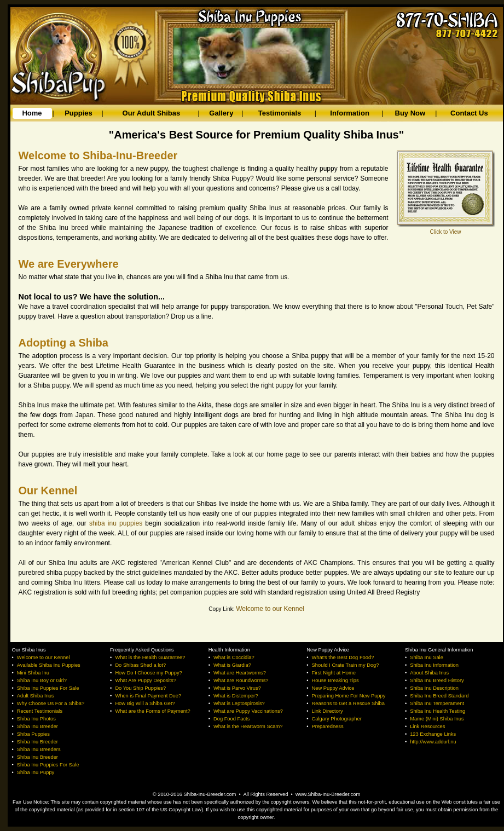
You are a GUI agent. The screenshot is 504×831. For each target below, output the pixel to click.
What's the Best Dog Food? (343, 657)
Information (350, 113)
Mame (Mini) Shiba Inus (437, 719)
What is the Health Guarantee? (150, 657)
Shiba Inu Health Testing (438, 711)
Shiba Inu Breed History (437, 680)
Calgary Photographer (337, 719)
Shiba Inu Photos (36, 719)
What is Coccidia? (234, 657)
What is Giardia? (232, 665)
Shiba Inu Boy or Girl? (42, 680)
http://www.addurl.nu (433, 742)
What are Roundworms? (241, 680)
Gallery (221, 113)
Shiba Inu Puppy (36, 772)
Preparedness (328, 726)
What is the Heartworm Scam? (248, 726)
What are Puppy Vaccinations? (248, 711)
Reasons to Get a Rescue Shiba (348, 703)
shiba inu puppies (116, 523)
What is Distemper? (236, 696)
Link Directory (328, 711)
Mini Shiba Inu (33, 673)
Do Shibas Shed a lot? (140, 665)
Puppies (79, 113)
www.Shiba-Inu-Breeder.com (328, 794)
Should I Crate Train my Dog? (346, 665)
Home (32, 113)
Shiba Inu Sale (427, 657)
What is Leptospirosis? (239, 703)
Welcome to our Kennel (270, 609)
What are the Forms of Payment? (152, 711)
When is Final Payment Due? (148, 696)
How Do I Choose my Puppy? (148, 673)
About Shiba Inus (429, 673)
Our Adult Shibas (152, 113)
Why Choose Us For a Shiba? (51, 703)
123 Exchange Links (433, 734)
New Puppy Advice (333, 688)
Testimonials (280, 113)
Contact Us (469, 113)
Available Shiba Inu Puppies (49, 665)
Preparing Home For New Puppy (349, 696)
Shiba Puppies (33, 734)
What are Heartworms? (240, 673)
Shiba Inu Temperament (437, 703)
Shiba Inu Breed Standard (439, 696)
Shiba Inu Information (434, 665)
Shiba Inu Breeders (39, 749)
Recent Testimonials (40, 711)
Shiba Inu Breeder (37, 726)
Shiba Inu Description (434, 688)
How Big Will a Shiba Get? (145, 703)
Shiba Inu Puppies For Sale (48, 688)
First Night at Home (334, 673)
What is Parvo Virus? (237, 688)
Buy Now (410, 113)
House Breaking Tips (335, 680)
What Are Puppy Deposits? (145, 680)
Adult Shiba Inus (36, 696)
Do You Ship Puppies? (140, 688)
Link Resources (427, 726)
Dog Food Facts (231, 719)
